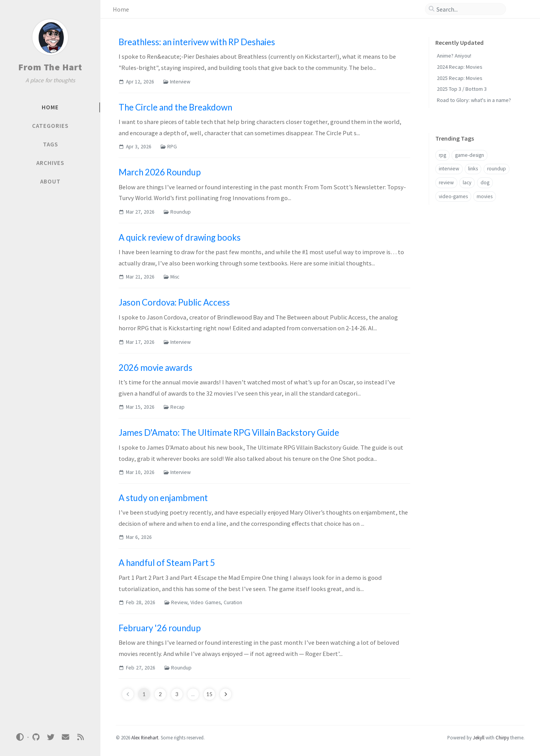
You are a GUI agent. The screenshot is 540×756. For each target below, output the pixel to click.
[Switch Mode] (20, 737)
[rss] (80, 737)
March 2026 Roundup (160, 172)
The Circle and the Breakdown (175, 107)
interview (449, 169)
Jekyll (479, 737)
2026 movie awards (155, 368)
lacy (467, 183)
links (473, 169)
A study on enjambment (163, 498)
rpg (442, 155)
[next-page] (226, 694)
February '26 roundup (160, 628)
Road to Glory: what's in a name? (474, 100)
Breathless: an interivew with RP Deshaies (197, 42)
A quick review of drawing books (180, 237)
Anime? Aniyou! (454, 56)
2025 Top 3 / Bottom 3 (462, 89)
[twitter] (51, 737)
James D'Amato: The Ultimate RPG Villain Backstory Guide (229, 432)
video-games (453, 196)
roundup (497, 169)
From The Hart (50, 67)
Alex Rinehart (145, 737)
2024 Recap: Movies (460, 67)
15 (209, 694)
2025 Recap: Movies (460, 78)
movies (485, 196)
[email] (66, 737)
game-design (470, 155)
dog (485, 183)
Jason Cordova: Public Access (174, 302)
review (446, 183)
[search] (469, 9)
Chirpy (502, 737)
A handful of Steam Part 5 (167, 563)
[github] (36, 737)
